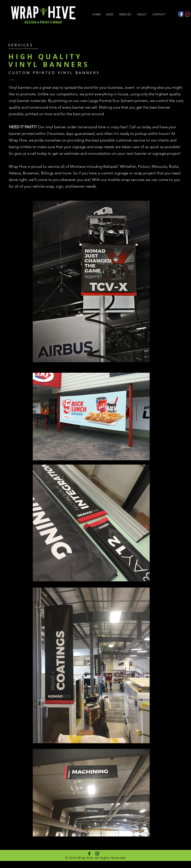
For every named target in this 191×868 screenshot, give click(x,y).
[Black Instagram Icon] (97, 854)
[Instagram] (187, 14)
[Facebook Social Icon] (181, 14)
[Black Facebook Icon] (89, 854)
